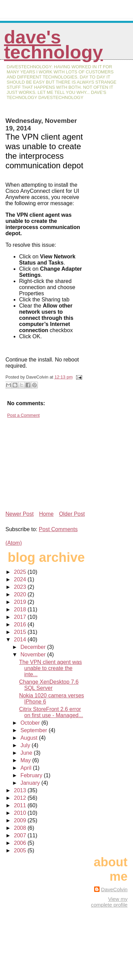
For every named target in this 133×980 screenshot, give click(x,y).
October (31, 723)
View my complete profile (109, 902)
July (26, 745)
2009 (21, 820)
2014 (21, 640)
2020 (21, 594)
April (27, 768)
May (26, 760)
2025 (21, 572)
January (31, 783)
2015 (21, 632)
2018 (21, 609)
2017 (21, 617)
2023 (21, 587)
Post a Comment (23, 415)
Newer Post (20, 514)
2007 (21, 835)
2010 (21, 813)
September (35, 730)
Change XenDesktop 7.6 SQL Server (49, 685)
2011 (21, 805)
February (32, 775)
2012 (21, 798)
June (27, 753)
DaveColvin (114, 889)
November (34, 655)
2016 (21, 624)
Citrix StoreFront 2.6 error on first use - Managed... (51, 712)
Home (47, 514)
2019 (21, 602)
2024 (21, 579)
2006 (21, 843)
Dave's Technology (54, 45)
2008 (21, 828)
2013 (21, 790)
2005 (21, 850)
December (34, 647)
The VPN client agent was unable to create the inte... (50, 668)
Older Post (72, 514)
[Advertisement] (57, 461)
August (30, 738)
